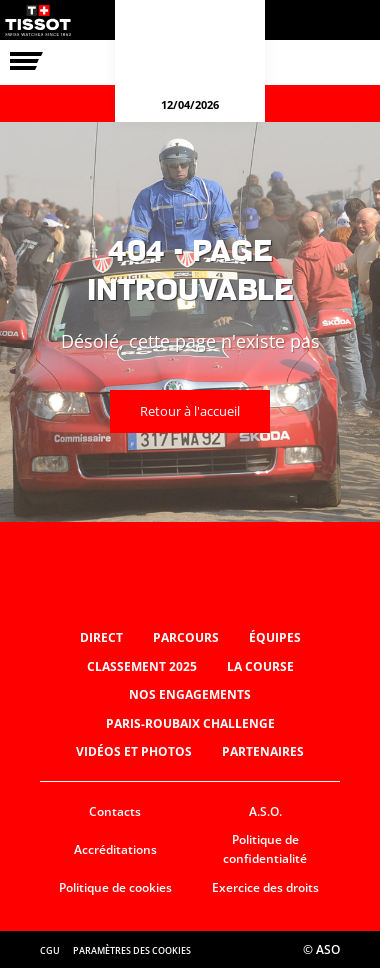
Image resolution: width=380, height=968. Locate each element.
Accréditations (115, 849)
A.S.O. (265, 811)
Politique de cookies (115, 887)
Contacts (115, 811)
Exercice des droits (265, 887)
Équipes (275, 637)
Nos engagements (190, 694)
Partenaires (263, 751)
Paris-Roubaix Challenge (190, 723)
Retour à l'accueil (190, 411)
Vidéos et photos (134, 751)
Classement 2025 (142, 666)
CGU (50, 950)
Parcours (186, 637)
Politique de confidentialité (265, 849)
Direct (101, 637)
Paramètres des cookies (132, 950)
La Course (260, 666)
